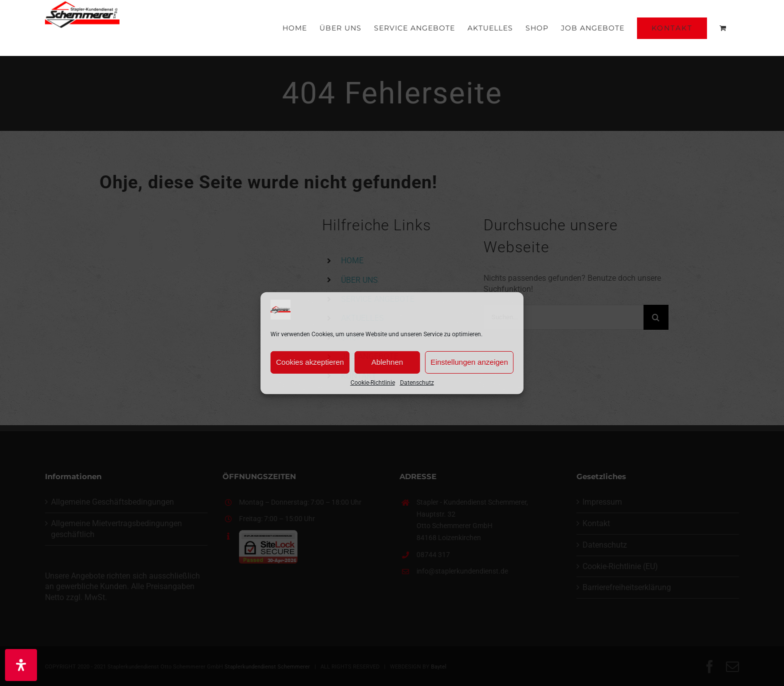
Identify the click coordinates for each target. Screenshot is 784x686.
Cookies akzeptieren (310, 362)
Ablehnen (387, 362)
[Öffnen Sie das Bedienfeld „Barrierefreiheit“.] (21, 665)
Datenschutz (417, 382)
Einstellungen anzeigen (469, 362)
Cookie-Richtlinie (373, 382)
